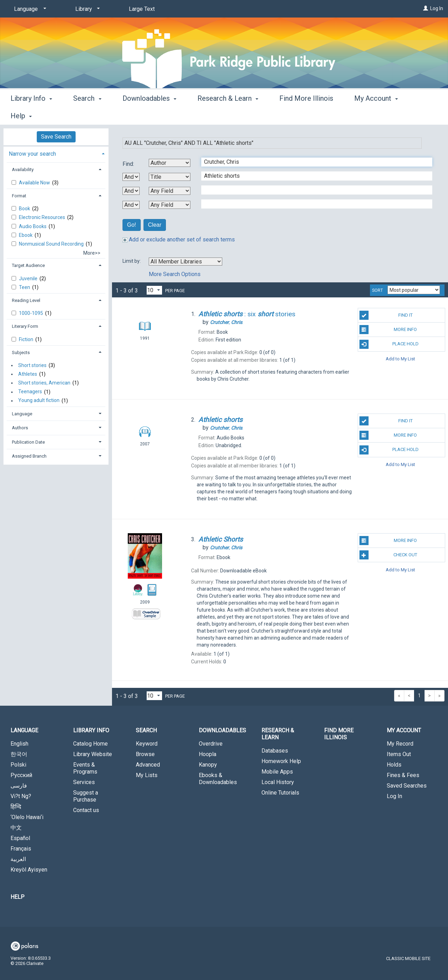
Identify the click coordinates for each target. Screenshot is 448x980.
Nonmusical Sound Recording (52, 244)
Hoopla (208, 754)
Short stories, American (44, 383)
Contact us (86, 810)
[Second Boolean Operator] (131, 191)
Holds (394, 765)
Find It (386, 315)
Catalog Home (90, 744)
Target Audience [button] (28, 265)
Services (84, 782)
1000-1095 (31, 313)
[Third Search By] (170, 191)
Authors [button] (20, 428)
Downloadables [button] (149, 115)
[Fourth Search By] (170, 205)
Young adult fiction (39, 401)
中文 (16, 828)
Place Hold (389, 344)
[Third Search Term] (313, 190)
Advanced (148, 765)
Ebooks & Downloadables (218, 779)
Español (20, 838)
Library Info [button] (31, 115)
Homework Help (281, 761)
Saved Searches (407, 786)
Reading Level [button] (26, 300)
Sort (377, 290)
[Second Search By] (170, 177)
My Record (400, 744)
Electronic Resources (43, 217)
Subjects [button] (21, 352)
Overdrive (211, 744)
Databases (275, 751)
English (19, 744)
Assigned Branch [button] (29, 456)
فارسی (19, 786)
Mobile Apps (277, 772)
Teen (25, 287)
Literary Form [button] (25, 326)
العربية (18, 859)
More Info (388, 330)
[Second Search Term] (313, 176)
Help (17, 897)
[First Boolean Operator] (131, 177)
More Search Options (175, 274)
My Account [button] (404, 730)
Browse (145, 754)
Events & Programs (85, 768)
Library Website (93, 754)
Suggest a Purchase (86, 796)
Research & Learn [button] (228, 115)
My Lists (147, 775)
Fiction (27, 339)
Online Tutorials (280, 793)
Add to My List (400, 359)
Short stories (32, 365)
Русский (21, 775)
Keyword (147, 744)
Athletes (28, 374)
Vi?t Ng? (21, 796)
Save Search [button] (56, 137)
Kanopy (208, 765)
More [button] (368, 116)
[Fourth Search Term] (313, 204)
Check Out (388, 555)
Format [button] (19, 196)
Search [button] (87, 115)
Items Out (399, 754)
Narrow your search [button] (32, 154)
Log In (437, 8)
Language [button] (22, 414)
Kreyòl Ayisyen (29, 870)
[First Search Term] (313, 162)
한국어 (19, 754)
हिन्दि (16, 807)
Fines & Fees (403, 775)
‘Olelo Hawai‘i (27, 817)
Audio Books (33, 226)
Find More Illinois (306, 115)
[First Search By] (170, 163)
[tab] (56, 153)
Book (25, 209)
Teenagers (30, 392)
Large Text (142, 9)
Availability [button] (23, 170)
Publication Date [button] (28, 442)
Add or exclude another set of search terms (179, 239)
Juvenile (29, 279)
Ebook (26, 235)
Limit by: (132, 261)
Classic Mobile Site (408, 958)
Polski (18, 765)
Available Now (35, 183)
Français (21, 849)
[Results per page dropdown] (154, 290)
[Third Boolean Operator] (131, 205)
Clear (155, 225)
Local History (278, 782)
